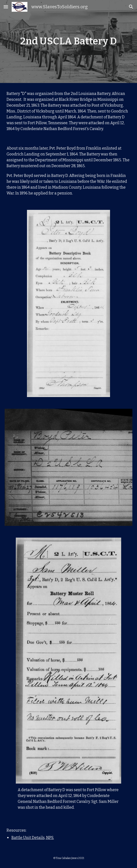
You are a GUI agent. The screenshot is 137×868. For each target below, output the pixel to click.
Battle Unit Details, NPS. (33, 838)
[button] (6, 7)
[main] (68, 41)
